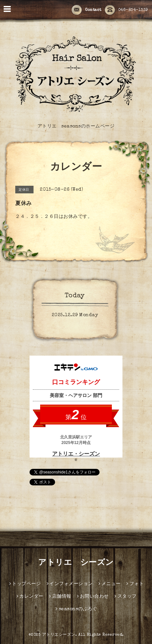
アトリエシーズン (59, 635)
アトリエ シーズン (76, 563)
